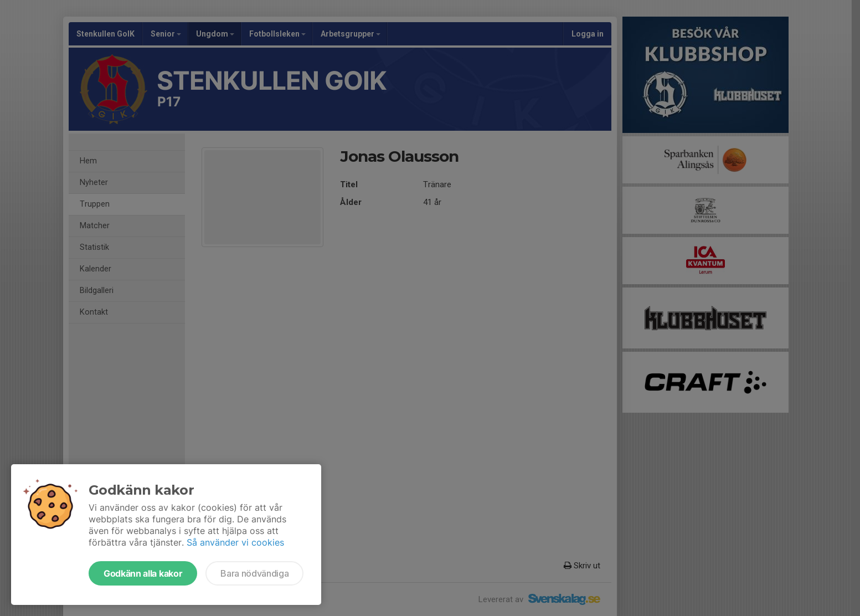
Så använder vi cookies (235, 542)
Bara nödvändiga (254, 573)
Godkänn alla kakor (143, 573)
